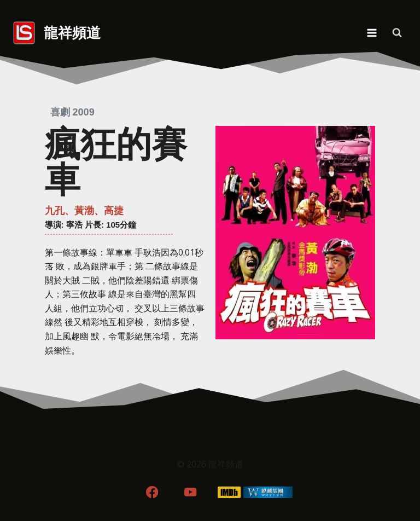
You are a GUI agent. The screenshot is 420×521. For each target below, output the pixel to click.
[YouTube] (191, 492)
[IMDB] (229, 492)
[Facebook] (152, 492)
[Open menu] (372, 33)
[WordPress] (268, 492)
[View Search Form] (397, 33)
